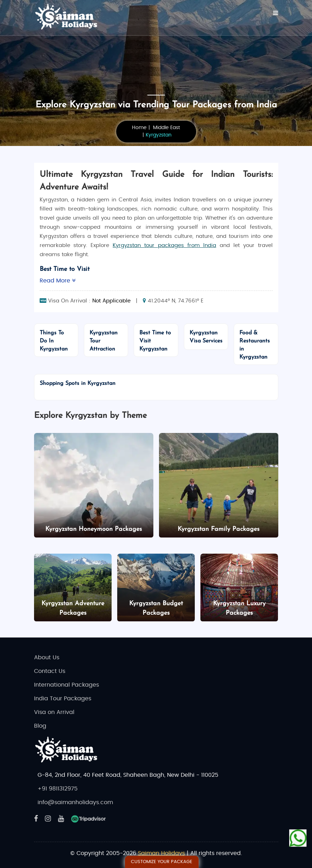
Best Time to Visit (65, 269)
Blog (40, 726)
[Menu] (276, 13)
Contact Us (50, 671)
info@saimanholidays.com (75, 802)
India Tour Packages (63, 699)
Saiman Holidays (161, 853)
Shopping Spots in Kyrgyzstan (78, 383)
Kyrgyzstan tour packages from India (164, 245)
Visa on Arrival (54, 712)
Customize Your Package (162, 862)
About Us (47, 657)
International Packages (67, 685)
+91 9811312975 (58, 789)
